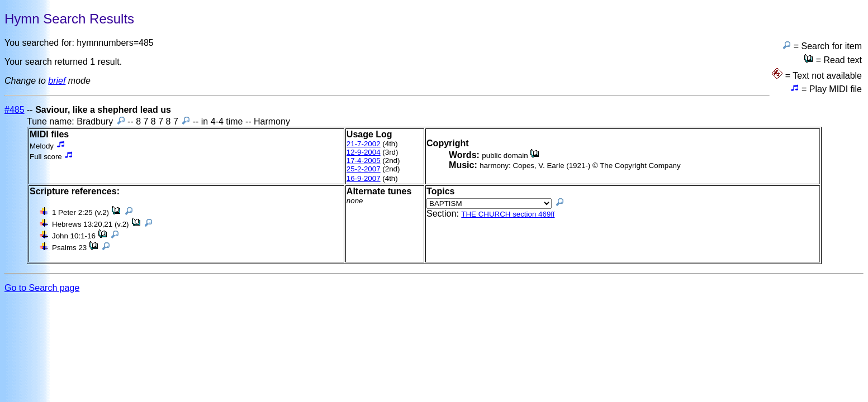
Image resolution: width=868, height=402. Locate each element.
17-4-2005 (364, 161)
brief (57, 81)
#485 (15, 110)
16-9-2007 (364, 178)
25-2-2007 (364, 169)
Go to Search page (42, 288)
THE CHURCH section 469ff (508, 214)
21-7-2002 (364, 144)
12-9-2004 (364, 152)
